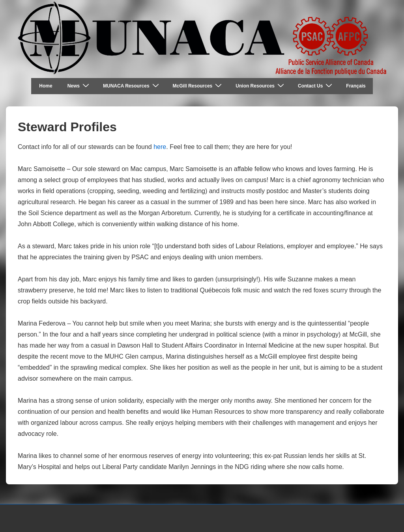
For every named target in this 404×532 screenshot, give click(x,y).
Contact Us (316, 86)
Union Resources (261, 86)
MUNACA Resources (132, 86)
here (160, 147)
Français (356, 86)
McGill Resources (198, 86)
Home (46, 86)
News (79, 86)
